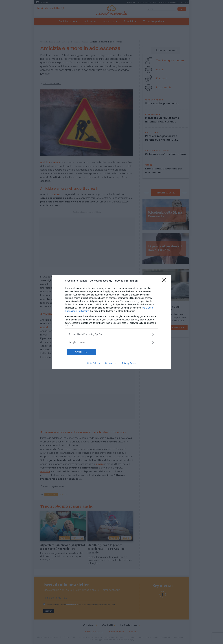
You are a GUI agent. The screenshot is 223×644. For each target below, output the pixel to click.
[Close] (165, 281)
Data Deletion (94, 363)
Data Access (111, 363)
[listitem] (111, 334)
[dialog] (111, 322)
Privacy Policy (129, 363)
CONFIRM (81, 352)
